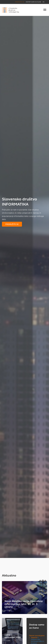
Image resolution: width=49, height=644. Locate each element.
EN (44, 2)
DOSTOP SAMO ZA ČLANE (33, 2)
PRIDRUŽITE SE (20, 2)
